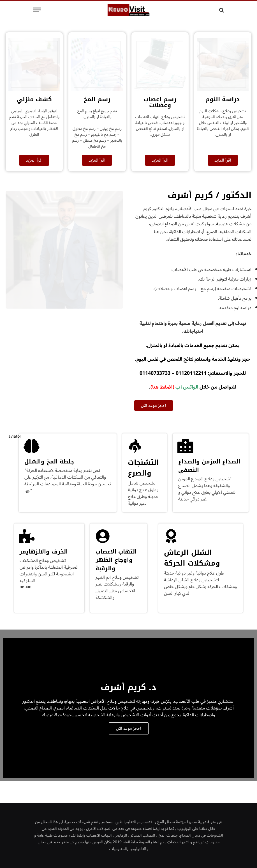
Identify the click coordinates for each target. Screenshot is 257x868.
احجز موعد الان (129, 729)
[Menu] (37, 10)
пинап (26, 587)
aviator (15, 436)
